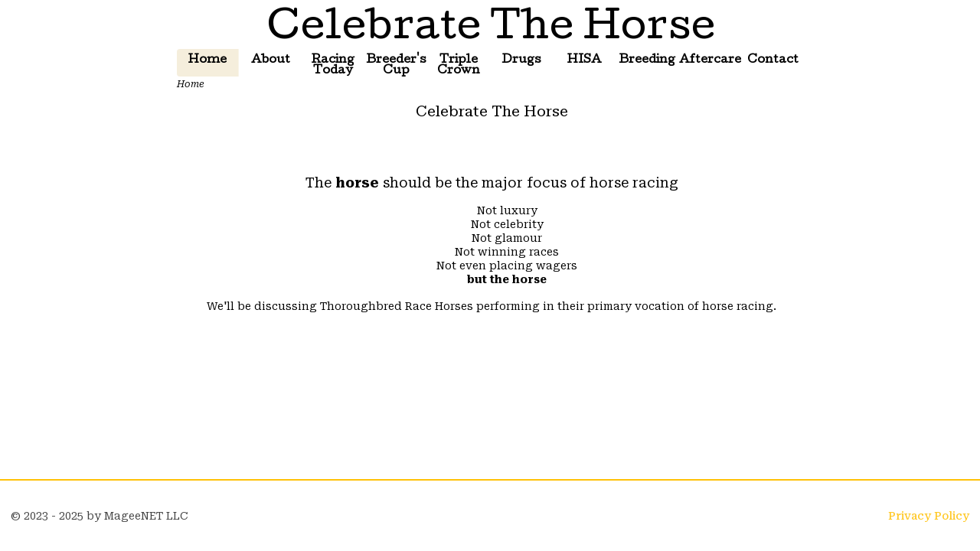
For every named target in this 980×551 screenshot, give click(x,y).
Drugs (521, 60)
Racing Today (333, 66)
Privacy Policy (929, 516)
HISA (585, 60)
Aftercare (710, 60)
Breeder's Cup (396, 66)
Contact (773, 60)
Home (207, 60)
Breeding (647, 60)
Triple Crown (459, 66)
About (271, 60)
